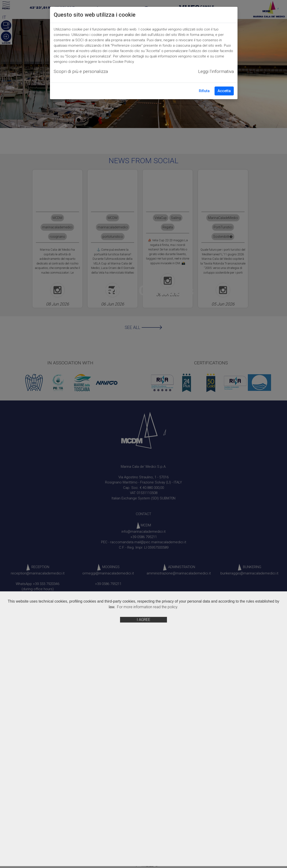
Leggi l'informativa (216, 71)
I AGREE (143, 620)
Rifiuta (204, 91)
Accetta (224, 91)
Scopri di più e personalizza (81, 71)
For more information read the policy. (148, 607)
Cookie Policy (123, 62)
